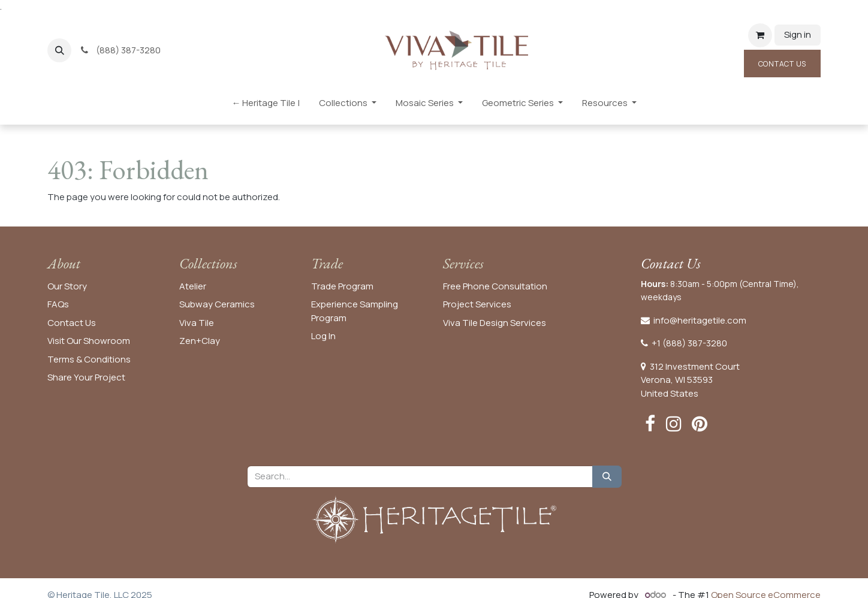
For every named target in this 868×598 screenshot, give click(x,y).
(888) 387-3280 (121, 50)
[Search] (607, 477)
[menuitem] (266, 106)
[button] (59, 50)
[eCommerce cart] (760, 35)
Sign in (798, 34)
